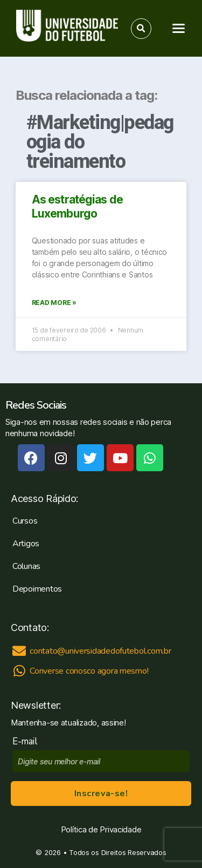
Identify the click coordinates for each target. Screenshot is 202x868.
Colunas (26, 566)
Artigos (26, 544)
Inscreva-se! (101, 794)
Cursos (25, 521)
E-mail (27, 741)
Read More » (54, 303)
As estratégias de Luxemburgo (77, 206)
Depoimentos (37, 589)
